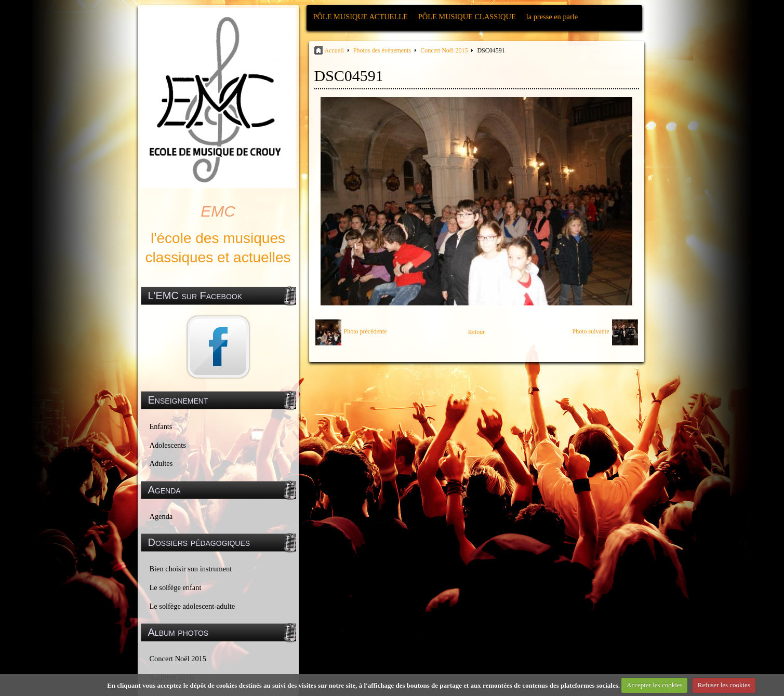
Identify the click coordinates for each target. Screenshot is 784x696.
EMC (218, 211)
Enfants (161, 426)
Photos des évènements (382, 50)
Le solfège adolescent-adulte (192, 606)
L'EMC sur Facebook (195, 296)
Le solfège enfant (176, 587)
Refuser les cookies (724, 685)
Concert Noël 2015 (178, 659)
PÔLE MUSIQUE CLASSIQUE (467, 17)
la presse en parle (552, 17)
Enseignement (178, 400)
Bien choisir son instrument (191, 569)
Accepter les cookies (655, 685)
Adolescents (168, 445)
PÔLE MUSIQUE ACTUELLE (361, 17)
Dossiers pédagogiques (199, 542)
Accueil (334, 50)
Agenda (161, 516)
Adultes (161, 463)
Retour (477, 332)
